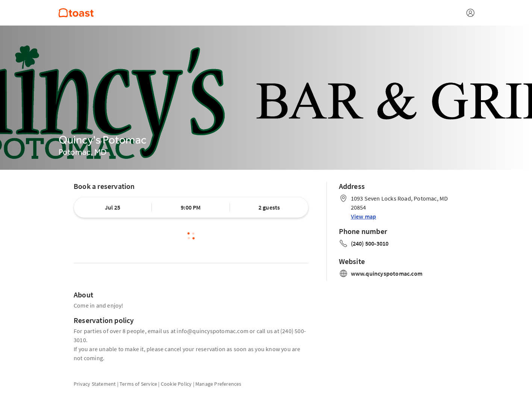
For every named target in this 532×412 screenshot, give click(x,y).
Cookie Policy (176, 384)
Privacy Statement (95, 384)
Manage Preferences (218, 384)
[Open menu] (470, 13)
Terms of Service (138, 384)
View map (364, 216)
